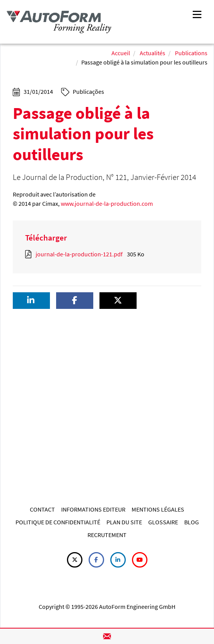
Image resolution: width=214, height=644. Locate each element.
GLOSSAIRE (163, 522)
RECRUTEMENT (107, 535)
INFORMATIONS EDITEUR (93, 509)
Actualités (152, 53)
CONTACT (42, 509)
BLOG (192, 522)
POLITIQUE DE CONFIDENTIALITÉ (58, 522)
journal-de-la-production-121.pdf (79, 254)
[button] (31, 301)
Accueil (121, 53)
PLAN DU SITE (124, 522)
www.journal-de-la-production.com (107, 203)
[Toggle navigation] (197, 14)
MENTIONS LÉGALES (158, 509)
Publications (191, 53)
